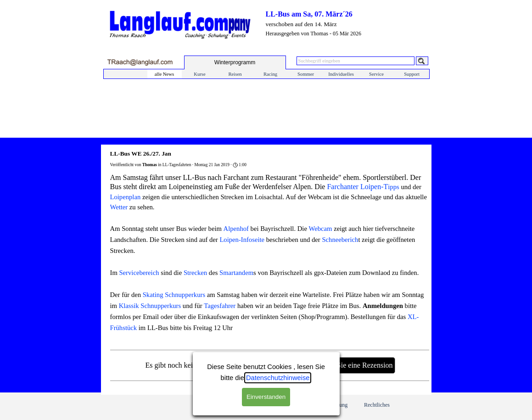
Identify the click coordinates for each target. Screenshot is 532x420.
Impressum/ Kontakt (208, 405)
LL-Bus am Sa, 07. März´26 (309, 14)
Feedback (292, 405)
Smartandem (236, 273)
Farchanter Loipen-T (357, 187)
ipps (393, 187)
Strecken (195, 273)
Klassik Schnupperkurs (150, 306)
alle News (164, 74)
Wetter (119, 207)
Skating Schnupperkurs (174, 295)
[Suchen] (422, 61)
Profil (250, 405)
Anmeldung (335, 405)
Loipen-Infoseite (242, 240)
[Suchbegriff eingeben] (356, 61)
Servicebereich (139, 273)
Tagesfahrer (220, 306)
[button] (140, 62)
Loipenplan (126, 197)
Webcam (321, 229)
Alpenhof (236, 229)
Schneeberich (340, 240)
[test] (235, 62)
